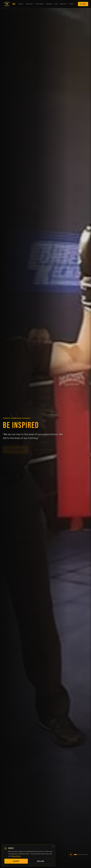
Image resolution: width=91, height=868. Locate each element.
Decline (41, 861)
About (21, 4)
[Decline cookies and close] (53, 846)
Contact (63, 4)
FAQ (56, 4)
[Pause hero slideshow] (71, 855)
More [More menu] (72, 4)
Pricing (49, 4)
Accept (16, 861)
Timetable (40, 4)
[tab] (75, 855)
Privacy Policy (16, 856)
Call (83, 4)
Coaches (29, 4)
